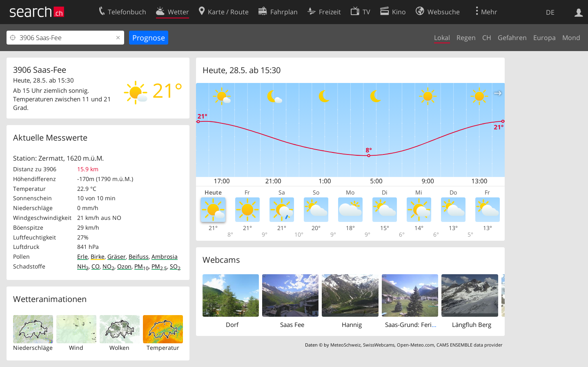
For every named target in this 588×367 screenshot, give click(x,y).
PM (141, 266)
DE (550, 12)
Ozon (124, 266)
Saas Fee (292, 324)
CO (96, 266)
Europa (545, 38)
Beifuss (139, 256)
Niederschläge (33, 348)
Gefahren (512, 38)
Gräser (117, 256)
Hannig (352, 324)
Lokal (442, 38)
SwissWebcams (379, 345)
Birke (98, 256)
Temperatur (163, 348)
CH (487, 38)
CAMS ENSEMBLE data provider (469, 345)
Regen (466, 38)
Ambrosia (165, 256)
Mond (571, 38)
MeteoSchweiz (345, 345)
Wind (76, 348)
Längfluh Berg (472, 324)
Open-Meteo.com (415, 345)
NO (108, 266)
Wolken (119, 348)
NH (83, 266)
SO (175, 266)
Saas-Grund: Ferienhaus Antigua (430, 324)
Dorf (232, 324)
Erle (82, 256)
